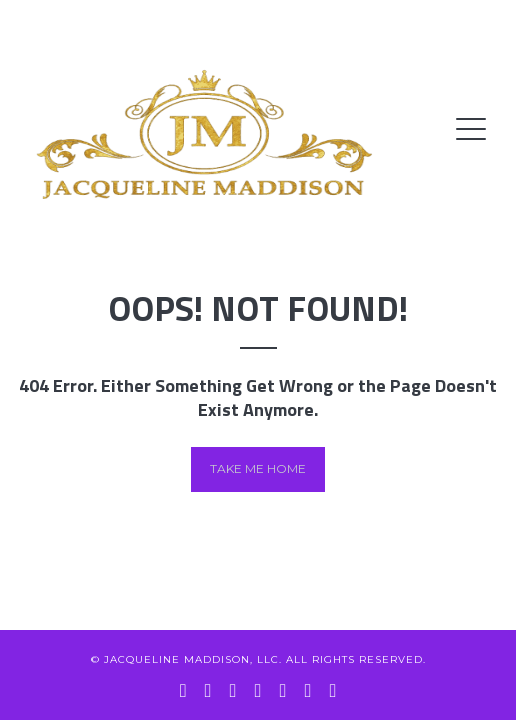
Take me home (258, 468)
